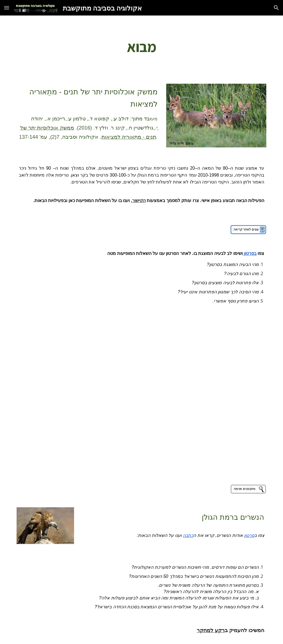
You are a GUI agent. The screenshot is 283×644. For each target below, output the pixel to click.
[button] (7, 8)
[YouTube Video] (142, 395)
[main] (142, 46)
